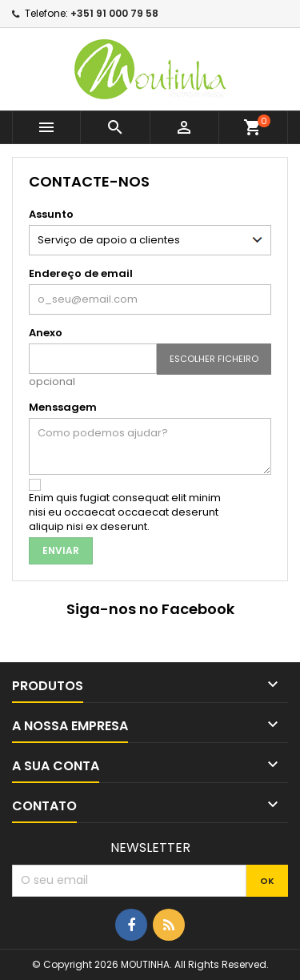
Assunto (51, 214)
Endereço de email (81, 273)
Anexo (46, 333)
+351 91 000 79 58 (114, 13)
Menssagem (63, 407)
